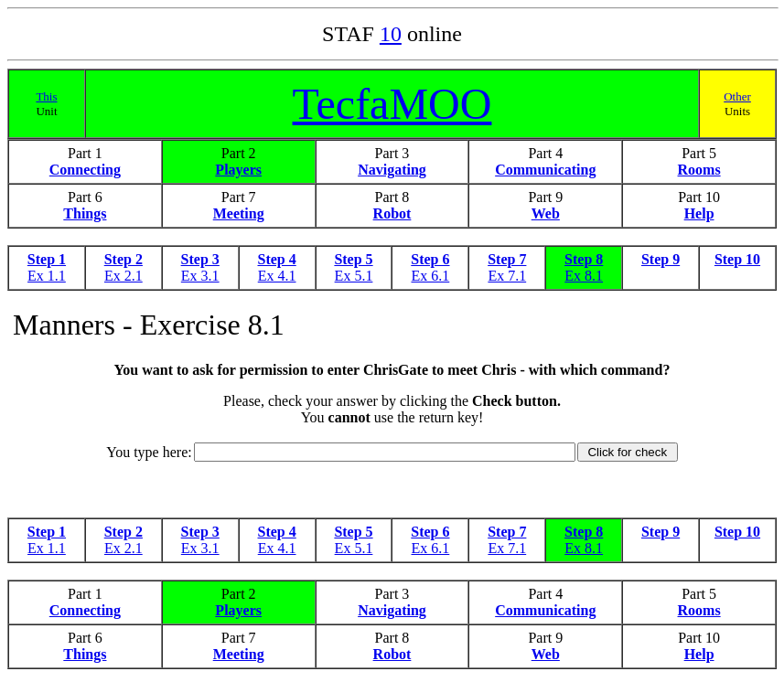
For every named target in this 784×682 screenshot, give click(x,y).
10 (391, 34)
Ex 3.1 (200, 276)
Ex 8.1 (584, 276)
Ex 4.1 (277, 276)
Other (737, 96)
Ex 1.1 (47, 276)
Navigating (392, 170)
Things (85, 213)
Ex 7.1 (507, 276)
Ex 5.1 (354, 276)
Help (699, 213)
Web (546, 213)
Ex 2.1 (124, 276)
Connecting (85, 170)
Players (238, 170)
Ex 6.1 (431, 276)
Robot (392, 213)
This (46, 96)
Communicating (545, 170)
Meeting (239, 213)
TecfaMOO (392, 104)
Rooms (699, 170)
